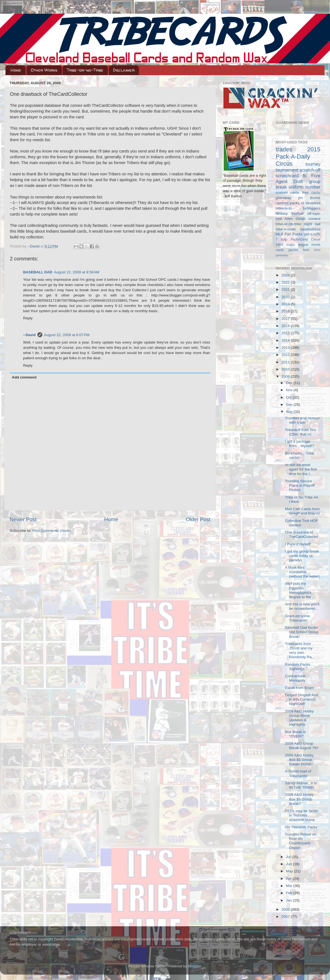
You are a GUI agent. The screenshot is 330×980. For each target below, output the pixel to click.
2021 (286, 289)
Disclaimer (124, 70)
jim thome (309, 198)
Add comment (24, 377)
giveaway (284, 198)
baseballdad (310, 229)
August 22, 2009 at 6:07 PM (67, 335)
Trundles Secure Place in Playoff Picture (300, 485)
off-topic (314, 213)
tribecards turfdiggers (298, 208)
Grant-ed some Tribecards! (297, 618)
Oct (289, 397)
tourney (313, 164)
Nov (290, 390)
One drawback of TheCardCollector (302, 534)
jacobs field (299, 250)
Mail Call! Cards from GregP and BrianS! (302, 511)
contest (314, 219)
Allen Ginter (295, 219)
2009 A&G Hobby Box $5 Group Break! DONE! (299, 760)
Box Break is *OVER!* (295, 734)
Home (16, 70)
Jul (289, 857)
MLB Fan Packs (289, 234)
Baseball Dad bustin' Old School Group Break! (302, 632)
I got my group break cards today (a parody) (302, 556)
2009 (286, 376)
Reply (28, 318)
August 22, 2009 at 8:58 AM (77, 272)
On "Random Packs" (302, 827)
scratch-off (310, 170)
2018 (286, 311)
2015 (286, 333)
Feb (290, 893)
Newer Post (23, 519)
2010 (286, 369)
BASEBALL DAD (38, 272)
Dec (290, 383)
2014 (286, 340)
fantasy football (290, 213)
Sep (290, 405)
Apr (289, 879)
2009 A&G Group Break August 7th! (302, 746)
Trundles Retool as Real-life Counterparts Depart (300, 841)
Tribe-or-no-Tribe (85, 70)
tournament (287, 170)
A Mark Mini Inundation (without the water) (302, 572)
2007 (286, 917)
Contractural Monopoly (295, 678)
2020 (286, 297)
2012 (286, 355)
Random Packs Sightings (298, 667)
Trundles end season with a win (302, 420)
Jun (290, 864)
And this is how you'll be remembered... (302, 606)
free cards (311, 193)
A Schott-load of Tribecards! (298, 773)
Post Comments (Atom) (52, 531)
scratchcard (287, 176)
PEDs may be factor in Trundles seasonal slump (301, 815)
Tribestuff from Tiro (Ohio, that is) (300, 432)
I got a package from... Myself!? (300, 444)
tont (279, 219)
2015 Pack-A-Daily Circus (298, 156)
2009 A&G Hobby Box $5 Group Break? (299, 799)
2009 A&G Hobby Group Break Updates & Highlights (299, 718)
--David (34, 246)
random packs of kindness (298, 203)
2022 (286, 282)
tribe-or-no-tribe (289, 224)
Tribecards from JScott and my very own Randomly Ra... (300, 650)
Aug (290, 412)
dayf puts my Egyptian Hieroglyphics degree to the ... (300, 590)
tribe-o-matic (286, 229)
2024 (286, 275)
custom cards (288, 193)
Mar (290, 886)
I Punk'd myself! (298, 544)
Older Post (198, 519)
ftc (305, 176)
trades (284, 149)
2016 (286, 326)
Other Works (44, 70)
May (290, 871)
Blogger (194, 966)
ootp (284, 239)
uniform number (305, 187)
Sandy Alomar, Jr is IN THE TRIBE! (301, 785)
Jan (290, 900)
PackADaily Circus (306, 239)
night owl (312, 224)
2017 (286, 319)
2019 (286, 304)
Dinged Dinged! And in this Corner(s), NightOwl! (301, 699)
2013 (286, 348)
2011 (286, 362)
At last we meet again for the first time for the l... (301, 469)
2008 (286, 909)
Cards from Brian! (299, 688)
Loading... (231, 210)
